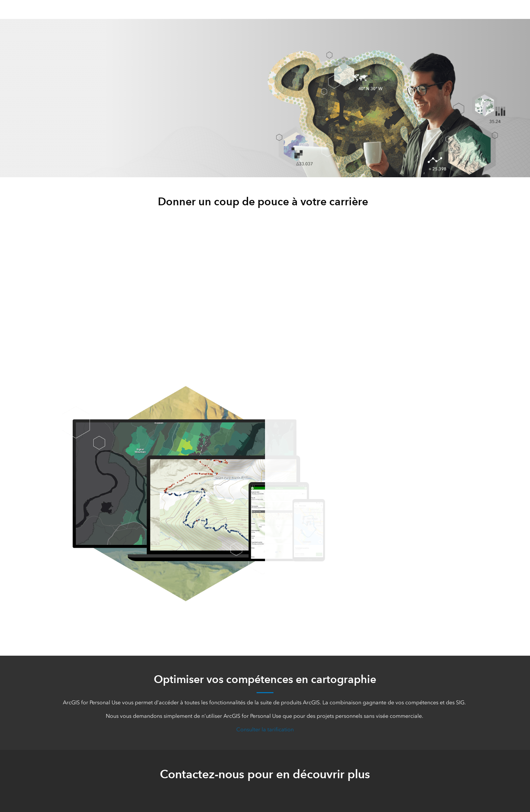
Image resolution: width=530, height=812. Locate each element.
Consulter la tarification (265, 729)
